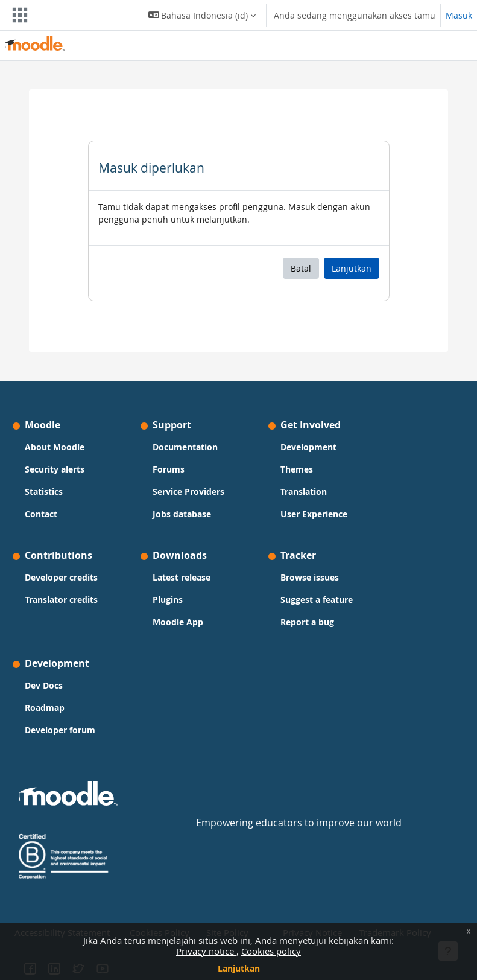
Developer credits (61, 577)
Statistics (44, 492)
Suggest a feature (317, 600)
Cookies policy (271, 951)
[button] (202, 15)
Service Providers (188, 492)
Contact (41, 514)
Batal (301, 268)
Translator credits (61, 600)
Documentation (185, 447)
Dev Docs (44, 685)
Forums (169, 469)
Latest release (182, 577)
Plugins (168, 600)
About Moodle (55, 447)
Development (308, 447)
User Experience (314, 514)
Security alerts (55, 469)
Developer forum (60, 730)
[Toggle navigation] (17, 15)
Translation (304, 492)
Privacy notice (206, 951)
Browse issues (310, 577)
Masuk (459, 15)
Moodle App (178, 622)
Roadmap (45, 708)
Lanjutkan (239, 968)
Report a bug (307, 622)
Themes (297, 469)
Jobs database (182, 514)
